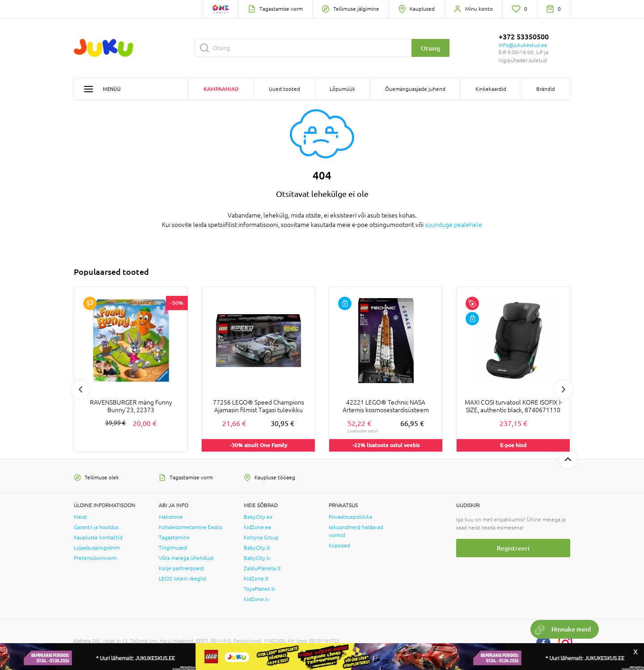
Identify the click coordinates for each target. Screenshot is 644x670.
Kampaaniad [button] (221, 89)
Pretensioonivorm (95, 558)
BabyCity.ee (258, 517)
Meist (80, 517)
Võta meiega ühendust (186, 558)
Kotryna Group (261, 538)
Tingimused (173, 548)
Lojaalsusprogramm (97, 548)
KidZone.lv (256, 599)
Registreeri (513, 548)
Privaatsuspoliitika (350, 517)
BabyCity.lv (257, 558)
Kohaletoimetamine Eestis (191, 527)
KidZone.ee (258, 527)
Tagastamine (174, 538)
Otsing (430, 48)
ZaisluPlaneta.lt (262, 568)
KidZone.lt (256, 579)
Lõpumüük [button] (342, 89)
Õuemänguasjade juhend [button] (415, 89)
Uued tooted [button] (284, 89)
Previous (80, 389)
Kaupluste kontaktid (98, 538)
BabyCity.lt (257, 548)
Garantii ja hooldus (96, 527)
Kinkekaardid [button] (491, 89)
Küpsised (339, 546)
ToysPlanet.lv (260, 589)
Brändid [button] (546, 89)
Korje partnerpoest (182, 568)
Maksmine (171, 517)
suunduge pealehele (453, 225)
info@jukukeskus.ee (523, 45)
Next (563, 389)
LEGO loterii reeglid (182, 579)
